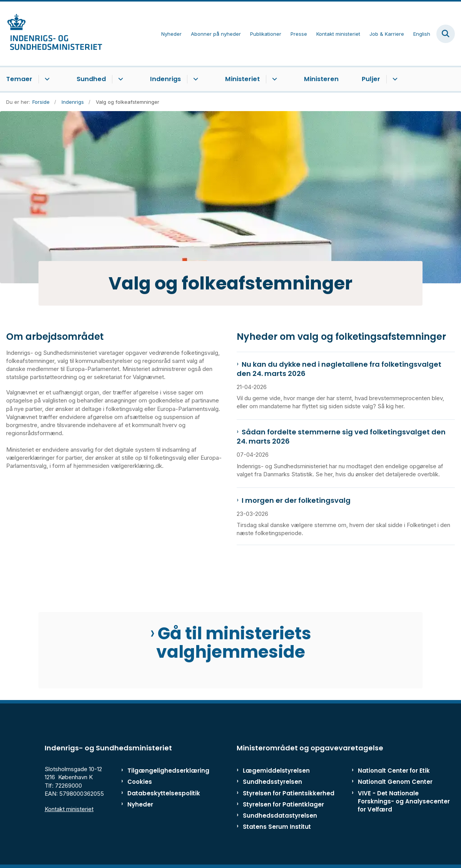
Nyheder (140, 804)
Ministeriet (242, 79)
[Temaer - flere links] (46, 79)
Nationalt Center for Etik (394, 771)
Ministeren (321, 79)
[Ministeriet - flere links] (273, 79)
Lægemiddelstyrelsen (276, 771)
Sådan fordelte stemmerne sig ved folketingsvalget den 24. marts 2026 (341, 437)
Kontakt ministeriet (69, 809)
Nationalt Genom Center (395, 782)
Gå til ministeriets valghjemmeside (234, 643)
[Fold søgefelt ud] (446, 34)
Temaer (19, 79)
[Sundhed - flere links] (119, 79)
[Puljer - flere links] (394, 79)
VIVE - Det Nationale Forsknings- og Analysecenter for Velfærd (404, 801)
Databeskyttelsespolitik (157, 793)
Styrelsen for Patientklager (283, 804)
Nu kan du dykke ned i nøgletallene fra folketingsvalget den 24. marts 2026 (339, 369)
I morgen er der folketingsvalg (296, 501)
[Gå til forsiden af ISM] (51, 34)
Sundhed (91, 79)
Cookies (140, 782)
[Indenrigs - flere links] (195, 79)
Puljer (371, 79)
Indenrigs (165, 79)
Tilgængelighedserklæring (157, 771)
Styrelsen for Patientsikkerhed (289, 793)
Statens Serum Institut (277, 827)
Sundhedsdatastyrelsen (280, 816)
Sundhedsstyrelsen (272, 782)
